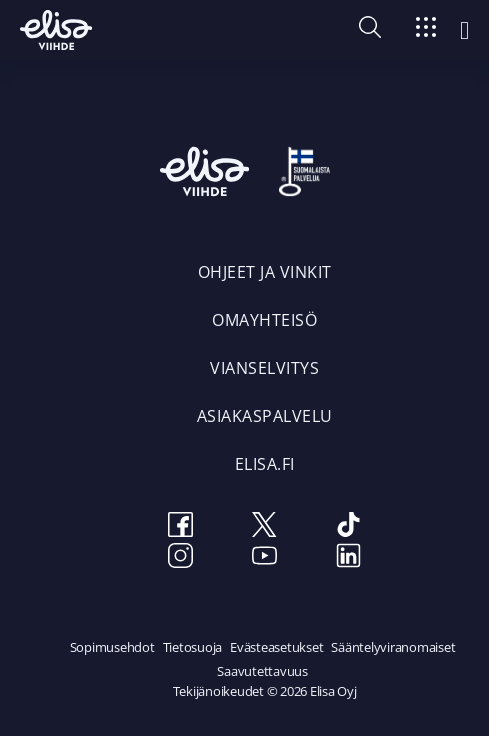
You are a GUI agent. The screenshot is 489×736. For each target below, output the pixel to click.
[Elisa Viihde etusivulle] (56, 30)
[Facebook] (181, 527)
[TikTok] (349, 527)
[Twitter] (265, 527)
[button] (370, 32)
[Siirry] (426, 30)
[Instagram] (181, 558)
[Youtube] (265, 558)
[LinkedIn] (349, 558)
